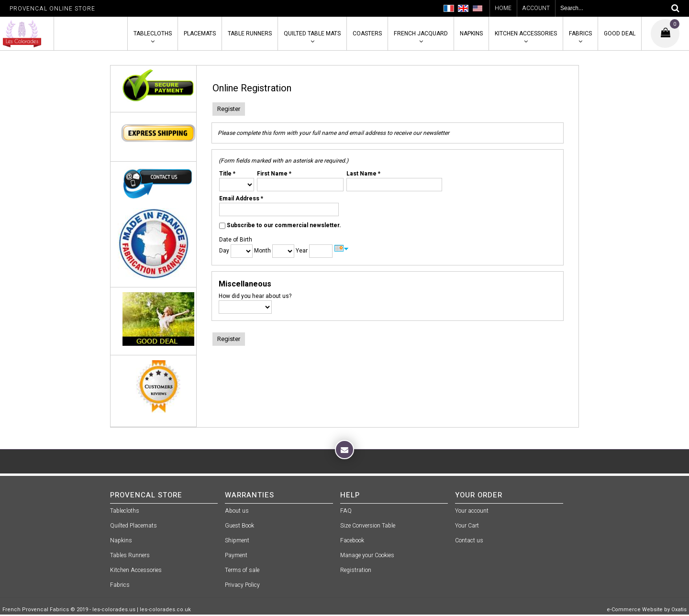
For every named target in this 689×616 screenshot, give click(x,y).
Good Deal (620, 33)
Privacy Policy (242, 585)
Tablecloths (153, 33)
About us (237, 511)
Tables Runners (130, 555)
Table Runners (250, 33)
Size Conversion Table (368, 526)
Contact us (469, 540)
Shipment (237, 540)
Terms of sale (242, 570)
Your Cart (467, 526)
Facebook (352, 540)
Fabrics (580, 33)
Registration (356, 570)
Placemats (200, 33)
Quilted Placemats (133, 526)
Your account (472, 511)
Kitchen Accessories (526, 33)
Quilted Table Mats (312, 33)
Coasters (367, 33)
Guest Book (239, 526)
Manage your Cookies (367, 555)
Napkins (471, 33)
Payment (236, 555)
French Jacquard (421, 33)
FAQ (346, 511)
